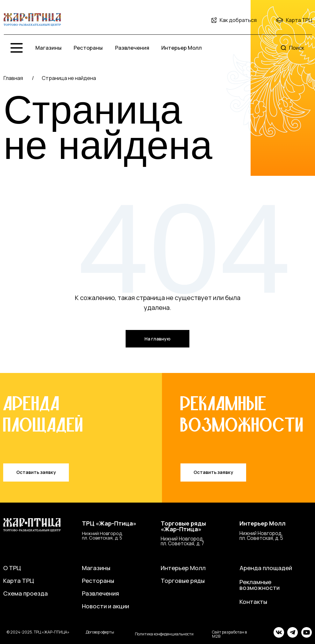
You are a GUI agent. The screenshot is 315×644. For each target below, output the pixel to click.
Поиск (297, 48)
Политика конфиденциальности (164, 634)
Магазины (48, 48)
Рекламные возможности (260, 585)
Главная (13, 78)
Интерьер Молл (182, 48)
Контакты (253, 602)
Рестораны (88, 48)
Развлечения (132, 48)
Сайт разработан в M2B (229, 634)
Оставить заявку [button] (36, 472)
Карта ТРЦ (299, 20)
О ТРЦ (12, 568)
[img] (32, 20)
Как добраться (238, 20)
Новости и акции (106, 606)
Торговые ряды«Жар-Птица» (183, 526)
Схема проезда (26, 593)
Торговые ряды (183, 581)
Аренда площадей (266, 568)
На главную (157, 339)
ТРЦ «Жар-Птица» (109, 523)
